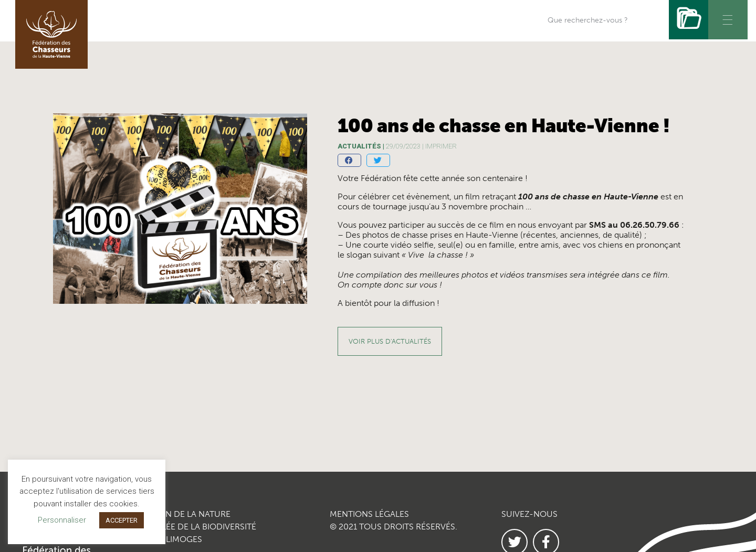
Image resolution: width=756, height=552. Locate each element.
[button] (349, 160)
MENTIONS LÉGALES (369, 514)
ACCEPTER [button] (122, 520)
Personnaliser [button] (62, 520)
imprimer (441, 146)
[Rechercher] (689, 20)
